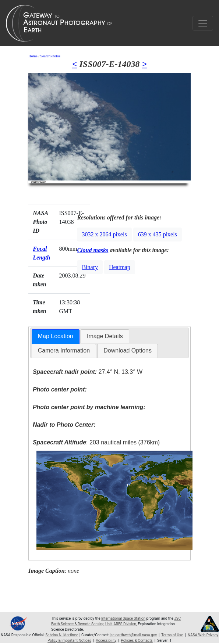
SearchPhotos (50, 56)
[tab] (56, 337)
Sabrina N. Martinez (61, 635)
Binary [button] (90, 267)
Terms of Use (172, 635)
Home (33, 56)
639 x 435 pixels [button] (158, 234)
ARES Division (125, 624)
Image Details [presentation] (105, 336)
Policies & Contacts (137, 641)
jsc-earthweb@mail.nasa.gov (133, 635)
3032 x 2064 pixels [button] (104, 234)
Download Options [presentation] (128, 350)
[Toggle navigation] (203, 23)
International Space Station (123, 618)
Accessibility (106, 641)
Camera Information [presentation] (64, 350)
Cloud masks (93, 250)
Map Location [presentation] (56, 336)
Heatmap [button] (120, 267)
